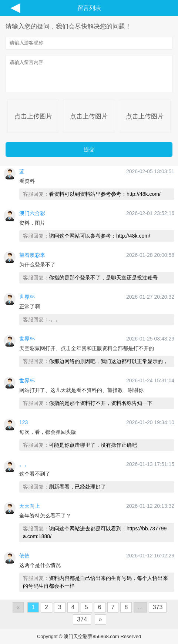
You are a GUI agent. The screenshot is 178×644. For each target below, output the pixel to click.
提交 (89, 149)
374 (82, 619)
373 (158, 607)
